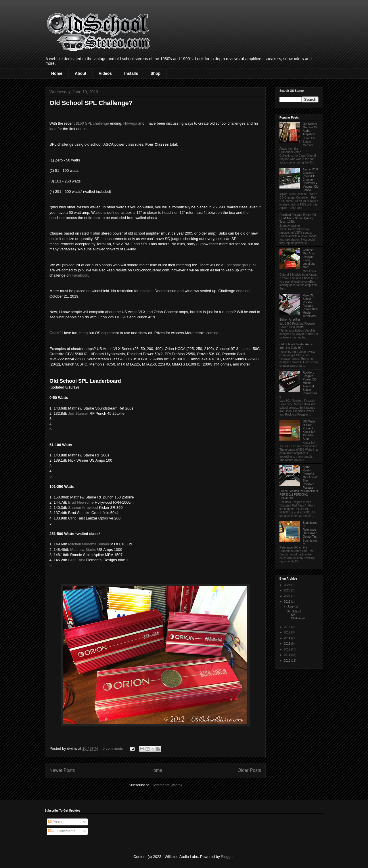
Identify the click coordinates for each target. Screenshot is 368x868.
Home (57, 73)
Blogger (227, 857)
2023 (287, 590)
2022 (287, 596)
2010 (287, 661)
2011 (287, 655)
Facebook (80, 275)
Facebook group (238, 265)
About (80, 73)
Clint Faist (76, 560)
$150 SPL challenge (92, 123)
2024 (287, 585)
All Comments (62, 831)
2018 (287, 627)
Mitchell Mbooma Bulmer (89, 544)
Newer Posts (62, 770)
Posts (55, 822)
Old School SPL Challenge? (91, 103)
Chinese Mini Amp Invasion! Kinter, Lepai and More (309, 259)
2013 (287, 644)
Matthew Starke (83, 550)
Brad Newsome (81, 502)
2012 (287, 649)
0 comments (113, 748)
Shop (155, 73)
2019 (287, 602)
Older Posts (249, 770)
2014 (287, 638)
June (291, 607)
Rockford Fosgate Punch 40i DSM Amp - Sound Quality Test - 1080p (298, 218)
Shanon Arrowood (83, 508)
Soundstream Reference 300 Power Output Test (310, 530)
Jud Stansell (78, 413)
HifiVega (130, 123)
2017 (287, 632)
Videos (105, 73)
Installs (131, 73)
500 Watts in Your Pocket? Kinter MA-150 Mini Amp (309, 430)
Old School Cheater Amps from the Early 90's (296, 346)
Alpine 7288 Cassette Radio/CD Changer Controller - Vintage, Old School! (311, 180)
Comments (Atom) (167, 785)
